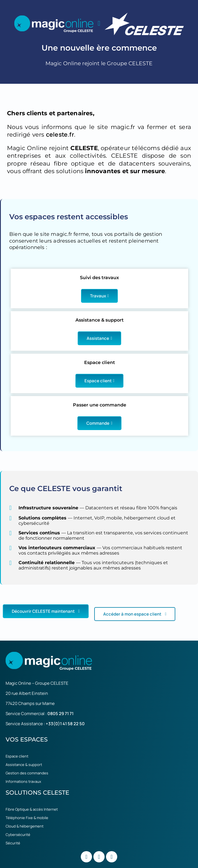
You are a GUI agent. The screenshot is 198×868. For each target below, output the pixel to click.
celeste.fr (60, 134)
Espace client (99, 381)
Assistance (99, 338)
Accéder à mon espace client (135, 614)
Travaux (99, 296)
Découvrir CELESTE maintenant (46, 611)
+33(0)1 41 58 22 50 (65, 724)
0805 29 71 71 (60, 714)
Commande (99, 423)
